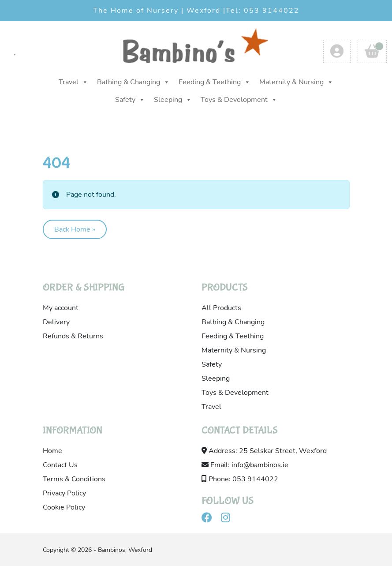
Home (52, 451)
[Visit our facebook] (210, 519)
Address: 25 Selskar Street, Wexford (264, 451)
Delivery (56, 322)
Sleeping (173, 100)
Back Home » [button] (75, 229)
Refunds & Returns (73, 336)
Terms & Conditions (74, 479)
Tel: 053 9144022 (263, 11)
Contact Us (60, 465)
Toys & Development (239, 100)
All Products (221, 308)
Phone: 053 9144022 (240, 479)
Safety (130, 100)
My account (61, 308)
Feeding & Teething (215, 82)
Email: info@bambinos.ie (245, 465)
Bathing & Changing (133, 82)
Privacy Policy (64, 493)
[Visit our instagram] (229, 519)
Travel (73, 82)
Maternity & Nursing (296, 82)
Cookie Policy (64, 507)
